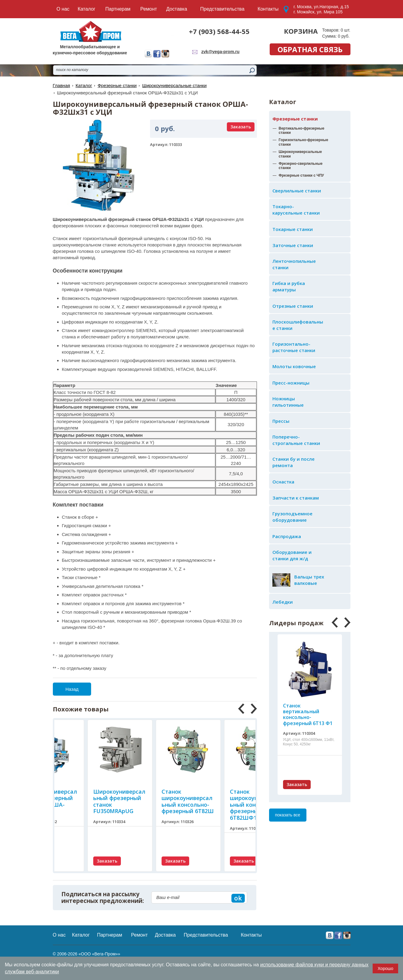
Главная (61, 85)
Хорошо (385, 968)
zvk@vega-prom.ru (220, 52)
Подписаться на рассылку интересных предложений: (103, 898)
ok (238, 898)
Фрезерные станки (295, 119)
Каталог (84, 85)
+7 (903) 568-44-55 (219, 31)
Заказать (297, 784)
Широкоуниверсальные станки (174, 85)
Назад (72, 689)
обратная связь (310, 49)
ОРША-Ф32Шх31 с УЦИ (93, 492)
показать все (288, 815)
